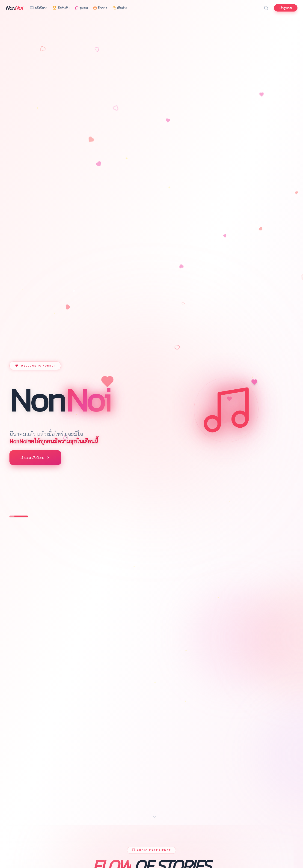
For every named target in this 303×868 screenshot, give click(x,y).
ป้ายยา (100, 8)
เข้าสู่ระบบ (286, 8)
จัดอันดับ (61, 8)
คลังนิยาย (39, 8)
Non (14, 8)
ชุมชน (81, 8)
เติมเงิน (119, 8)
